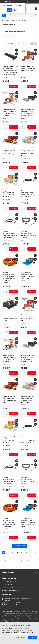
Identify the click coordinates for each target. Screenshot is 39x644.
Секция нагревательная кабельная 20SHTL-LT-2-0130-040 (28, 194)
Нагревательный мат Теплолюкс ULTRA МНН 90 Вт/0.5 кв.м (9, 194)
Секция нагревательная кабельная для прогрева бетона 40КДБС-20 (9, 522)
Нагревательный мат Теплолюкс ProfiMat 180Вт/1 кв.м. (9, 153)
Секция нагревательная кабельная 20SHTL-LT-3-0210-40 (10, 234)
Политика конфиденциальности (19, 634)
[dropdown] (3, 2)
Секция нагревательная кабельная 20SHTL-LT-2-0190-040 (28, 440)
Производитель (11, 20)
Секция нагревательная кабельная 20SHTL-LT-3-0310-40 (10, 480)
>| (22, 557)
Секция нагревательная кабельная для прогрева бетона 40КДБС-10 (9, 276)
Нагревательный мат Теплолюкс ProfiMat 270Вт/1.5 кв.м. (9, 399)
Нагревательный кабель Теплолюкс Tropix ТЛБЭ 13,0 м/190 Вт (10, 358)
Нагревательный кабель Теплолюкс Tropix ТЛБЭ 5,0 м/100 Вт (10, 112)
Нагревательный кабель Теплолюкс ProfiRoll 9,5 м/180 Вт (29, 69)
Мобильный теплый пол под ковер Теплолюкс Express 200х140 (10, 318)
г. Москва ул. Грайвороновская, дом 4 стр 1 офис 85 (20, 599)
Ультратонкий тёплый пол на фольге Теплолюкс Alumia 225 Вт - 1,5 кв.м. (28, 522)
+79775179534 (9, 585)
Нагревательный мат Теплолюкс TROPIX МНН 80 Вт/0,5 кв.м (27, 153)
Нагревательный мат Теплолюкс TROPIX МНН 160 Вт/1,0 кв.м (27, 399)
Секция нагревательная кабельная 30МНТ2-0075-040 (29, 234)
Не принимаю (21, 637)
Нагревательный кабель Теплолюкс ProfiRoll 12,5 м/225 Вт (28, 318)
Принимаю (33, 637)
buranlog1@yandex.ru (11, 590)
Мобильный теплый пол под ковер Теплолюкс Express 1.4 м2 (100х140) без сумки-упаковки (10, 71)
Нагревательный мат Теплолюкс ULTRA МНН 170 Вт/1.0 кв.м (9, 440)
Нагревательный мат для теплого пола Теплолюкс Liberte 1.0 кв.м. (27, 358)
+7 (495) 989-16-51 (10, 582)
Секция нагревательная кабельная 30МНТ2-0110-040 (29, 480)
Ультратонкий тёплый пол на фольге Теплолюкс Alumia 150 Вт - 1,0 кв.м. (28, 276)
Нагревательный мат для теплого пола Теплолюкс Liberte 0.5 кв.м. (27, 112)
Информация (19, 572)
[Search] (25, 15)
